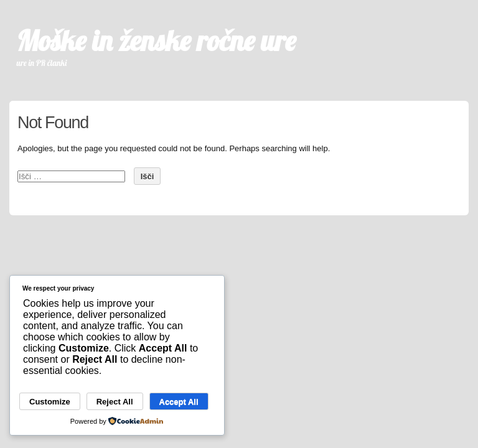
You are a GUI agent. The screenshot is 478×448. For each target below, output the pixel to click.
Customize (50, 402)
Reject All (115, 402)
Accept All (179, 402)
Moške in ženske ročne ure (157, 40)
